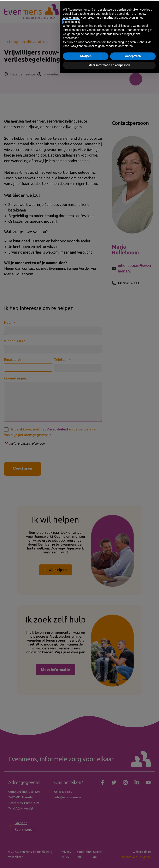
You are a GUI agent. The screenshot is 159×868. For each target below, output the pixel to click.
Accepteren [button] (133, 851)
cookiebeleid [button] (71, 817)
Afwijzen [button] (86, 851)
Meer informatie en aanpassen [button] (109, 860)
